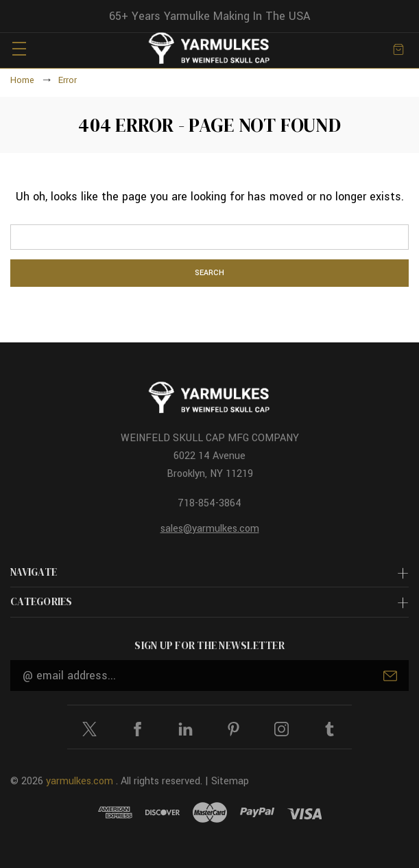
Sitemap (230, 781)
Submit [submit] (390, 676)
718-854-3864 (209, 503)
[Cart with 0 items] (398, 48)
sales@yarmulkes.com (210, 529)
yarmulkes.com (80, 781)
